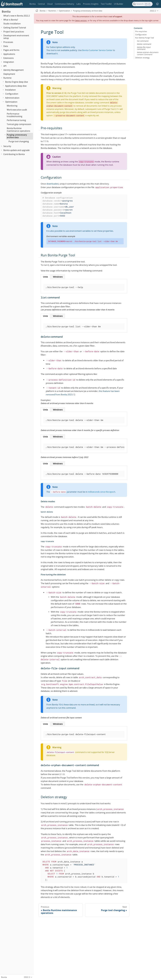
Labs (79, 4)
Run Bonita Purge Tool (145, 38)
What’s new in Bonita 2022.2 (17, 16)
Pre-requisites (141, 31)
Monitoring (12, 106)
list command (143, 41)
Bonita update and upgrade (16, 150)
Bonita (33, 4)
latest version (81, 20)
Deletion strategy (142, 58)
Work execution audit (17, 110)
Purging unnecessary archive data (17, 136)
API (5, 66)
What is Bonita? (11, 20)
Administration (12, 98)
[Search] (142, 4)
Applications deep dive (16, 86)
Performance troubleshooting (15, 115)
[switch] (157, 4)
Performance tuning (16, 120)
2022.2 (153, 11)
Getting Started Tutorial (15, 28)
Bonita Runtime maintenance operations (18, 130)
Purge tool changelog (19, 141)
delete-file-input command (144, 48)
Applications (9, 54)
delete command (144, 44)
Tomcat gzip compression (19, 124)
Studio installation (12, 24)
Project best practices (14, 32)
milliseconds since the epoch (102, 492)
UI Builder (119, 4)
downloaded (52, 184)
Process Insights (91, 4)
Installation (10, 90)
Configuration (12, 94)
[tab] (45, 277)
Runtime (7, 78)
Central (41, 4)
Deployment (9, 74)
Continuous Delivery (64, 4)
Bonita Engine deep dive (17, 82)
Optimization (11, 102)
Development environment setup (16, 37)
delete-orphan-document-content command (148, 53)
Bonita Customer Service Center (97, 50)
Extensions (9, 58)
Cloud (50, 4)
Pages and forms (11, 50)
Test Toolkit (106, 4)
